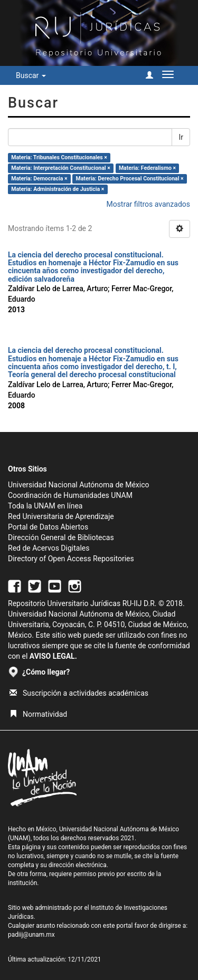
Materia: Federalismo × (147, 168)
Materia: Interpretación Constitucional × (61, 168)
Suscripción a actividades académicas (79, 693)
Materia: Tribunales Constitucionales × (59, 157)
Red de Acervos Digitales (49, 548)
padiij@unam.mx (31, 935)
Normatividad (38, 714)
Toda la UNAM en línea (45, 506)
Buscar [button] (31, 75)
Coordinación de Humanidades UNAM (70, 495)
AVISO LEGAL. (53, 656)
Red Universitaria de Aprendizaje (61, 516)
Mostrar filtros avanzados (148, 204)
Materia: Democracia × (39, 179)
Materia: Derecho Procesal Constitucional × (130, 179)
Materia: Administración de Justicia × (58, 189)
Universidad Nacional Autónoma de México (79, 485)
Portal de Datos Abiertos (48, 527)
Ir (181, 137)
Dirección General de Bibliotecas (61, 537)
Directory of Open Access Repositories (71, 559)
